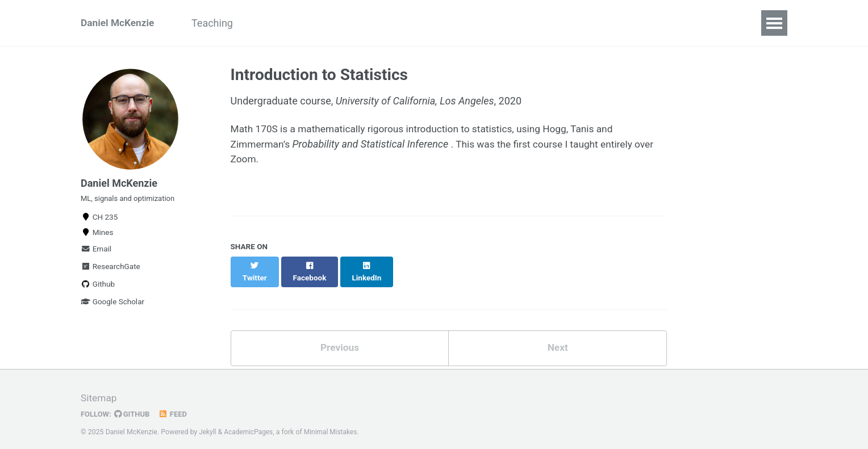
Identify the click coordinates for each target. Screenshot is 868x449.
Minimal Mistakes (334, 423)
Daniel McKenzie (119, 23)
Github (98, 290)
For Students (289, 23)
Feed (176, 406)
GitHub (134, 406)
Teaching (219, 23)
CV (345, 23)
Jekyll (208, 423)
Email (96, 255)
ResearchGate (110, 272)
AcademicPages (250, 423)
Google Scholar (112, 308)
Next (558, 339)
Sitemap (99, 390)
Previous (339, 339)
